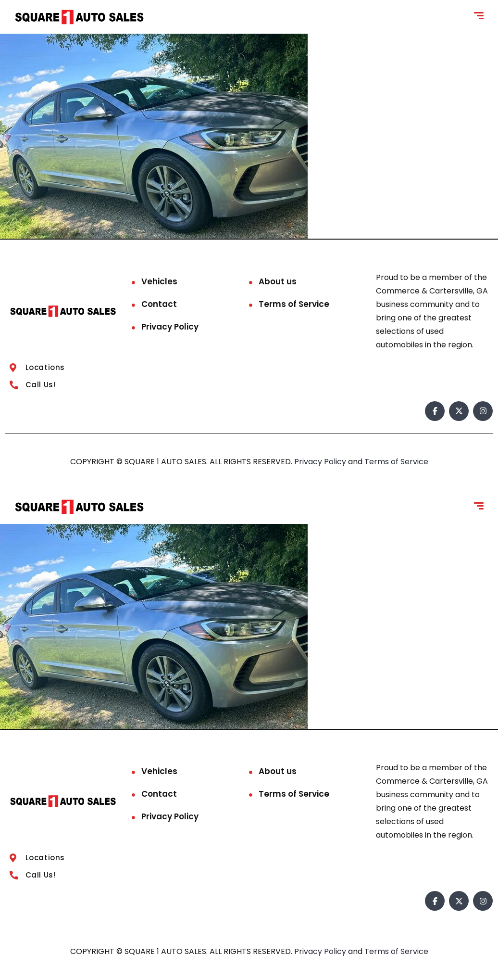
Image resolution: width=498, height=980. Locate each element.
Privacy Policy (170, 327)
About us (278, 281)
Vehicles (159, 281)
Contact (159, 304)
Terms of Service (294, 304)
